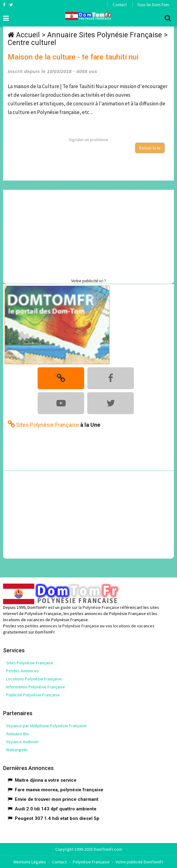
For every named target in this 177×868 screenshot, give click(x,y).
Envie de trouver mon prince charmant (57, 799)
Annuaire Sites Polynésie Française (105, 35)
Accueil (28, 35)
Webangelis (17, 750)
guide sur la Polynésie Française (90, 607)
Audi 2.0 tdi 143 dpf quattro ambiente (56, 809)
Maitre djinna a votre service (46, 780)
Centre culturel (32, 43)
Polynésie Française (91, 862)
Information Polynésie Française (36, 687)
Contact (119, 5)
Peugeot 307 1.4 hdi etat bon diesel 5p (57, 818)
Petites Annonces (23, 671)
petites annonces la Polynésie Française (62, 626)
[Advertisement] (90, 233)
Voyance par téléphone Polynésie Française (46, 726)
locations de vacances (134, 626)
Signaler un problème (88, 140)
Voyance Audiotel (22, 742)
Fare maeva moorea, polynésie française (59, 790)
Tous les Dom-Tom (153, 5)
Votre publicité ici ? (89, 281)
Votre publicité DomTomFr (140, 862)
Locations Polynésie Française (34, 679)
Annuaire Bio (18, 734)
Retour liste (150, 148)
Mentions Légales (30, 862)
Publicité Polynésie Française (33, 695)
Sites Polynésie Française (30, 663)
